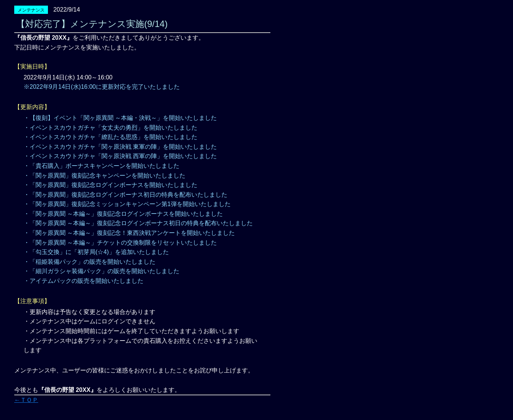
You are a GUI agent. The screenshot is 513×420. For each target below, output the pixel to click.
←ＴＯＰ (26, 400)
